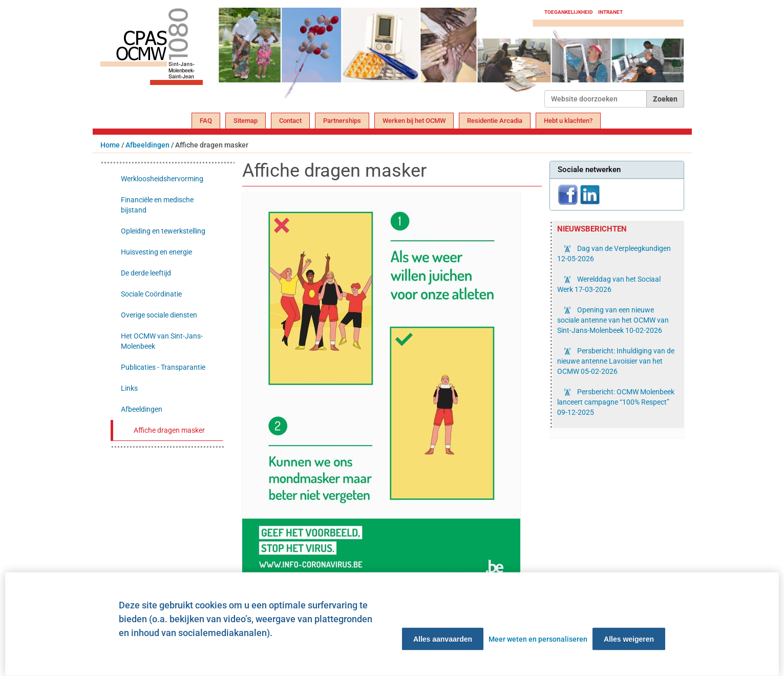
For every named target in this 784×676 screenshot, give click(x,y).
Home (110, 145)
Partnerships (342, 121)
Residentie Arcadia (495, 121)
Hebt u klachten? (568, 121)
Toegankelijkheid (569, 12)
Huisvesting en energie (156, 252)
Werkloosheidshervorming (162, 179)
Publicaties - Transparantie (163, 367)
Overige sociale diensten (159, 315)
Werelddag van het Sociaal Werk (609, 284)
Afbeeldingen (147, 145)
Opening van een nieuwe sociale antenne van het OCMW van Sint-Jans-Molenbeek (613, 320)
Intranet (610, 12)
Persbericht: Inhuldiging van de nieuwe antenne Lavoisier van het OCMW (616, 361)
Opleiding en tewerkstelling (163, 231)
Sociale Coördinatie (151, 294)
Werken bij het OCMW (414, 121)
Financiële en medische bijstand (157, 205)
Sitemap (246, 121)
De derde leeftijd (146, 273)
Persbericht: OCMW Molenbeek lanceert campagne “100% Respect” (616, 402)
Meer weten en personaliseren (538, 639)
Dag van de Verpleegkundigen (614, 253)
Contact (290, 121)
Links (129, 388)
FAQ (206, 121)
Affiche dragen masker (169, 430)
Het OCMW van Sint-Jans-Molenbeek (162, 341)
